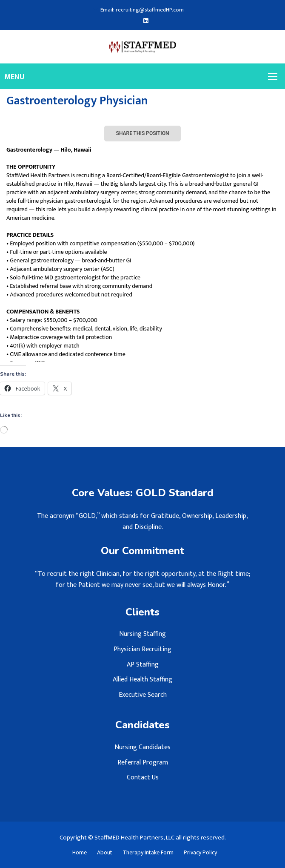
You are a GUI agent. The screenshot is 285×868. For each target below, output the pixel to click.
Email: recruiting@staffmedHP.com (138, 10)
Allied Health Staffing (142, 680)
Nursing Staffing (142, 634)
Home (80, 853)
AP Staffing (143, 665)
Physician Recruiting (142, 649)
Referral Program (143, 763)
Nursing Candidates (142, 747)
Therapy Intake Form (148, 853)
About (105, 853)
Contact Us (143, 777)
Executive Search (143, 695)
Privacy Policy (200, 853)
